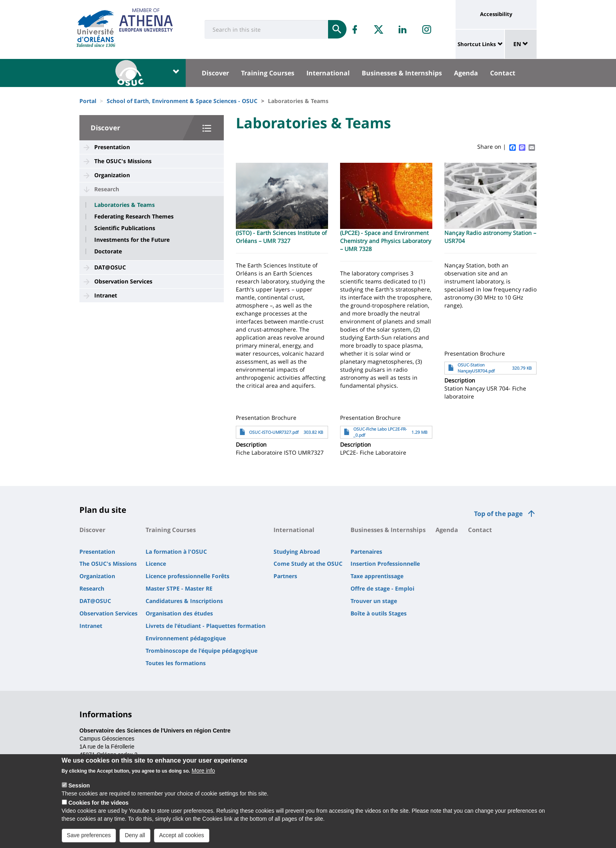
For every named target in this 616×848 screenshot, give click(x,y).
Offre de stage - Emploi (382, 588)
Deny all (135, 837)
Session (79, 787)
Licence (156, 564)
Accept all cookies (182, 837)
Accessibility (496, 14)
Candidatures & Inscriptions (184, 601)
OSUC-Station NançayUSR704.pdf (476, 368)
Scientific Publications (125, 228)
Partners (285, 576)
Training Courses (268, 73)
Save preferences (89, 837)
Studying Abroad (297, 552)
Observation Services (123, 281)
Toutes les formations (176, 663)
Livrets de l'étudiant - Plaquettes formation (206, 626)
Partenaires (366, 552)
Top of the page (498, 514)
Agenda (466, 73)
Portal (88, 101)
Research (107, 189)
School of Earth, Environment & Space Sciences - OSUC (182, 101)
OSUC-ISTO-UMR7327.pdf (274, 432)
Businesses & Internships (402, 73)
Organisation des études (179, 613)
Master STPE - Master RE (179, 588)
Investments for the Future (132, 240)
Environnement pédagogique (186, 638)
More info (203, 773)
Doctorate (108, 251)
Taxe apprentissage (377, 576)
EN (521, 44)
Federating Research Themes (134, 217)
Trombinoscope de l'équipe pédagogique (202, 651)
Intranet (106, 295)
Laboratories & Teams (125, 205)
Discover (215, 73)
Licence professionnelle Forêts (187, 576)
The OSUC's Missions (123, 161)
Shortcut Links (477, 44)
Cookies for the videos (98, 805)
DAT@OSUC (110, 267)
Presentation (112, 147)
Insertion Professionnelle (385, 564)
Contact (503, 73)
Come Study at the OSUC (308, 564)
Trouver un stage (374, 601)
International (328, 73)
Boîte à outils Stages (379, 613)
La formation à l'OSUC (176, 552)
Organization (112, 175)
